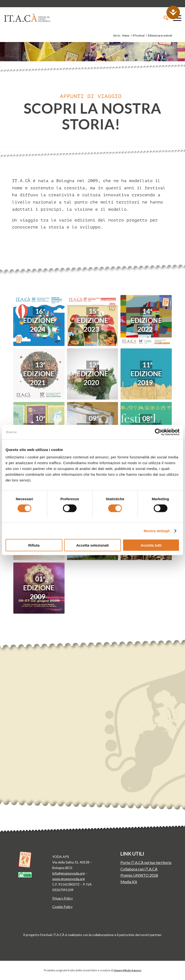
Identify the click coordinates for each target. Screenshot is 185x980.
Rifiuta (34, 545)
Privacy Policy (63, 898)
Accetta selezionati (92, 545)
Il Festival (139, 35)
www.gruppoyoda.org (69, 879)
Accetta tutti (151, 545)
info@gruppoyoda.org (69, 873)
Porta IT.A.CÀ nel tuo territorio (146, 862)
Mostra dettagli (157, 531)
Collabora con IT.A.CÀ (139, 869)
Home (126, 35)
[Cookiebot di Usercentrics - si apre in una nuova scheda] (158, 432)
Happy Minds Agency (128, 970)
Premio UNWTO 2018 (139, 875)
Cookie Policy (62, 907)
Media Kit (129, 882)
